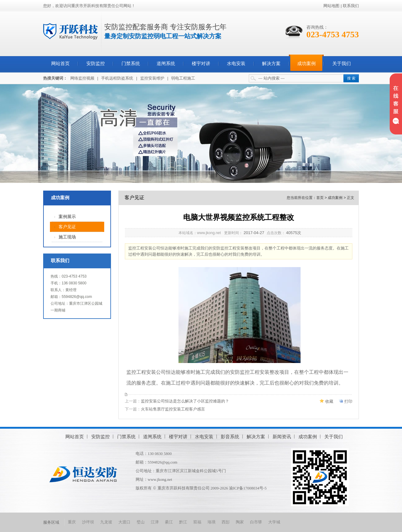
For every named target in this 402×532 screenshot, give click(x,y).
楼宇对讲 (201, 64)
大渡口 (124, 522)
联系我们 (351, 6)
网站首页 (60, 64)
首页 (320, 198)
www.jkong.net (160, 479)
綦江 (169, 522)
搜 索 (351, 78)
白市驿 (256, 522)
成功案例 (306, 64)
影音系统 (230, 437)
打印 (348, 401)
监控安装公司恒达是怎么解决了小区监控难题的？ (185, 401)
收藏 (329, 401)
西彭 (226, 522)
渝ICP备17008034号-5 (248, 488)
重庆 (72, 522)
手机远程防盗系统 (117, 78)
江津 (155, 522)
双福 (197, 522)
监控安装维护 (152, 78)
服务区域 (51, 522)
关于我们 (342, 64)
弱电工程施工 (183, 78)
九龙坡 (106, 522)
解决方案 (271, 64)
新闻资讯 (282, 437)
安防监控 (96, 64)
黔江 (183, 522)
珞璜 (211, 522)
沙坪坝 (88, 522)
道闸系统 (166, 64)
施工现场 (67, 237)
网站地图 (331, 6)
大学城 (274, 522)
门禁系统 (131, 64)
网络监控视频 (82, 78)
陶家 (240, 522)
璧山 (141, 522)
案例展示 (67, 217)
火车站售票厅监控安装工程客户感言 (173, 409)
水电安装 (236, 64)
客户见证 (67, 227)
